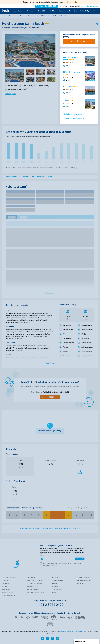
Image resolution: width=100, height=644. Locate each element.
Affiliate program (58, 581)
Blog (76, 11)
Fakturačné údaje (33, 587)
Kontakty (55, 593)
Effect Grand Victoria (72, 72)
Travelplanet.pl (78, 631)
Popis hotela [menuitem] (24, 177)
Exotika (4, 587)
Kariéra (54, 584)
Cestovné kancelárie (9, 577)
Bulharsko (22, 16)
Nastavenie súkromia (84, 581)
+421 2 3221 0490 (50, 605)
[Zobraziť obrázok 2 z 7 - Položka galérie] (30, 72)
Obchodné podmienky (34, 584)
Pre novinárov (57, 577)
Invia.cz (64, 631)
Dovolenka (13, 16)
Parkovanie (6, 590)
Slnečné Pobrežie (33, 16)
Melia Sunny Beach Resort (71, 58)
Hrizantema (68, 87)
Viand (66, 100)
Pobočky (55, 587)
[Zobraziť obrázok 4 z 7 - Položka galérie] (51, 72)
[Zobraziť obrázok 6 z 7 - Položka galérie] (41, 80)
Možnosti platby (32, 590)
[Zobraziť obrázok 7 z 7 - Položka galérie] (51, 80)
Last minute (6, 584)
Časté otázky (31, 577)
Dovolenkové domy (9, 596)
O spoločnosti (57, 590)
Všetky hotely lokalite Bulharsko (74, 118)
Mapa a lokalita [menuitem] (38, 177)
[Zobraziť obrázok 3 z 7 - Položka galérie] (41, 72)
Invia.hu (69, 631)
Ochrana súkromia (83, 577)
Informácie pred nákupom (36, 581)
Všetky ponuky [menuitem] (11, 177)
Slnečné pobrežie (47, 16)
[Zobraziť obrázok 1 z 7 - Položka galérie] (14, 76)
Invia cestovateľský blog (35, 593)
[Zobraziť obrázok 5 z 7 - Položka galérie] (30, 80)
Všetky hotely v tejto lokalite (73, 114)
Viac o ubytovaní (10, 94)
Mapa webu (81, 584)
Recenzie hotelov (65, 11)
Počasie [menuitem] (50, 177)
